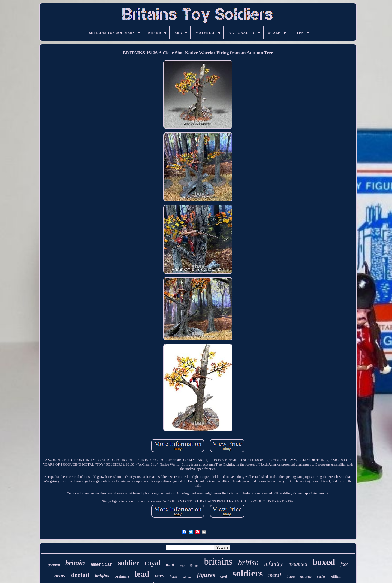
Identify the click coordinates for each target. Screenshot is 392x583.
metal (275, 575)
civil (224, 576)
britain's (122, 576)
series (321, 576)
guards (306, 576)
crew (182, 566)
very (160, 576)
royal (153, 563)
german (54, 565)
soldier (129, 563)
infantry (274, 564)
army (60, 576)
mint (170, 565)
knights (102, 576)
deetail (80, 575)
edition (187, 577)
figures (206, 575)
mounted (298, 564)
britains (218, 562)
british (248, 563)
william (336, 576)
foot (344, 564)
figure (291, 576)
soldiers (248, 573)
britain (75, 563)
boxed (324, 562)
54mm (195, 566)
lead (142, 574)
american (102, 565)
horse (174, 576)
